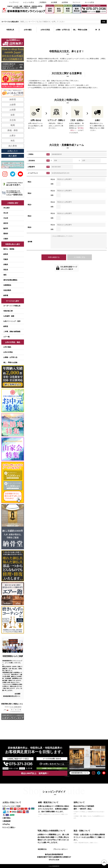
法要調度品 (7, 285)
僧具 (5, 275)
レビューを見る (29, 2)
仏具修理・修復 (9, 316)
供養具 (6, 264)
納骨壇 (6, 295)
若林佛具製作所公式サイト (12, 696)
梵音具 (6, 270)
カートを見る (89, 2)
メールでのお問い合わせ (98, 16)
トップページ (14, 2)
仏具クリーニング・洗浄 (12, 321)
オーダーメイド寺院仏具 (12, 306)
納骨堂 (6, 326)
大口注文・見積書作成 (81, 16)
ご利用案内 (42, 2)
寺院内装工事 (8, 311)
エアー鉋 (6, 337)
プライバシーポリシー (60, 849)
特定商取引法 (42, 849)
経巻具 (6, 254)
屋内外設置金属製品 (10, 280)
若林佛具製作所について (80, 773)
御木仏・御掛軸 (9, 249)
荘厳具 (6, 259)
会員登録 (65, 2)
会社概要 (54, 2)
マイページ (76, 2)
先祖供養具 (7, 290)
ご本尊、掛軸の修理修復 (12, 331)
